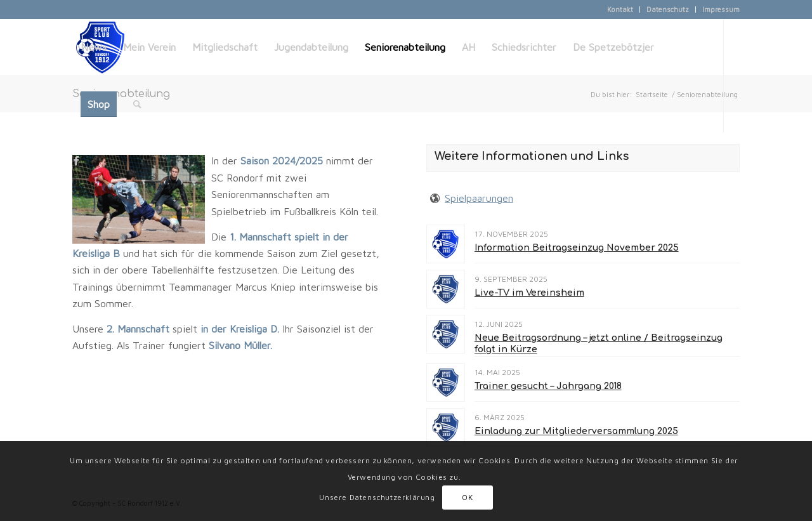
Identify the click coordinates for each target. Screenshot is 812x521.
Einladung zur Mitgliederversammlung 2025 (576, 431)
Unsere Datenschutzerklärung (377, 497)
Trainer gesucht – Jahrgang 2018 (548, 386)
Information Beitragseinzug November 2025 (577, 248)
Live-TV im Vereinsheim (529, 293)
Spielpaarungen (479, 198)
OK (467, 497)
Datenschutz (668, 9)
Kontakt (620, 9)
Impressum (721, 9)
